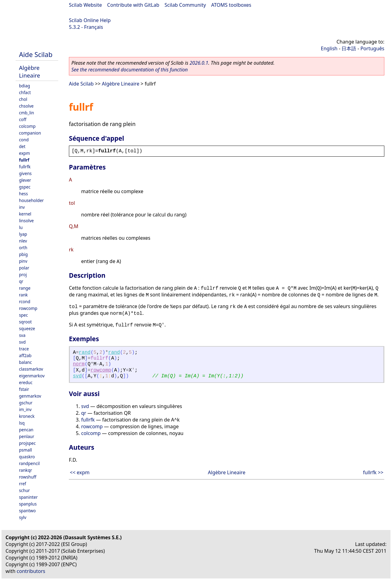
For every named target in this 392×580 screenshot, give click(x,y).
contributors (31, 571)
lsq (22, 423)
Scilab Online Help (90, 20)
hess (23, 194)
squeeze (27, 328)
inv (22, 207)
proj (23, 275)
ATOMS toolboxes (231, 5)
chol (23, 99)
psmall (25, 450)
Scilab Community (185, 5)
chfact (25, 92)
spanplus (28, 504)
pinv (23, 261)
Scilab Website (85, 5)
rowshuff (28, 477)
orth (23, 248)
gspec (25, 187)
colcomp (27, 126)
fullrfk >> (373, 472)
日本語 (349, 48)
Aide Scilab (36, 54)
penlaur (27, 436)
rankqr (26, 470)
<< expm (80, 472)
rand (85, 353)
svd (22, 342)
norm (79, 364)
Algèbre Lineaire (30, 71)
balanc (25, 362)
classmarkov (31, 369)
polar (24, 268)
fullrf (24, 160)
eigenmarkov (32, 376)
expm (24, 153)
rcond (25, 301)
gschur (26, 403)
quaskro (27, 457)
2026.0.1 (199, 63)
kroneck (27, 416)
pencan (26, 430)
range (25, 288)
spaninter (28, 497)
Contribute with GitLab (133, 5)
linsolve (26, 221)
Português (372, 48)
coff (23, 119)
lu (21, 227)
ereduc (26, 382)
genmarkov (30, 396)
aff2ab (25, 355)
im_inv (25, 409)
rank (23, 295)
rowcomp (28, 308)
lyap (23, 234)
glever (25, 180)
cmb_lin (26, 113)
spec (23, 315)
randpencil (29, 463)
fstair (24, 389)
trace (24, 349)
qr (21, 281)
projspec (27, 443)
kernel (25, 214)
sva (22, 335)
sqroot (25, 322)
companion (30, 133)
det (22, 146)
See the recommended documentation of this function (130, 70)
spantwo (27, 511)
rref (23, 484)
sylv (23, 517)
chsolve (26, 106)
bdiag (24, 86)
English (329, 48)
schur (24, 490)
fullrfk (25, 167)
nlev (23, 241)
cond (24, 140)
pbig (23, 254)
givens (25, 173)
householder (31, 200)
